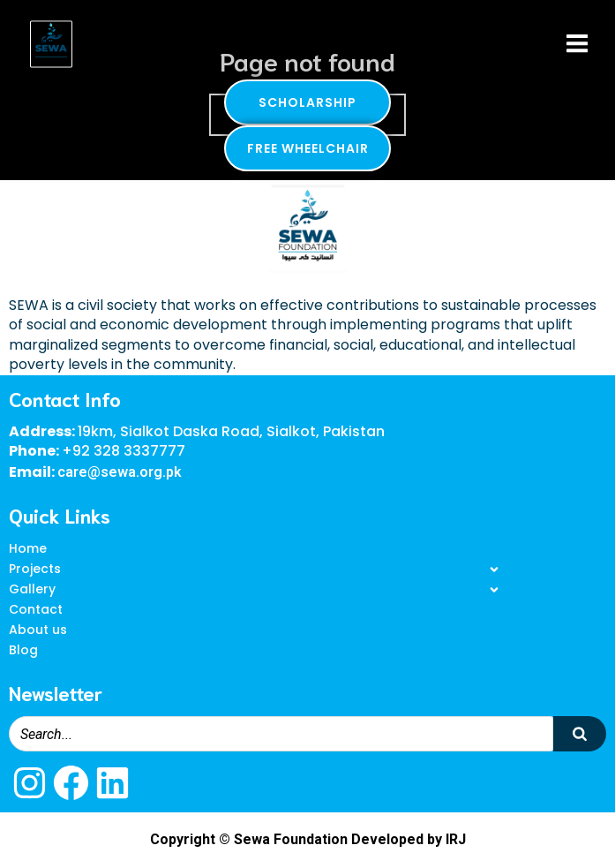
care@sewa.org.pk (120, 472)
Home (28, 548)
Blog (23, 650)
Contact (36, 609)
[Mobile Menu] (577, 44)
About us (38, 630)
